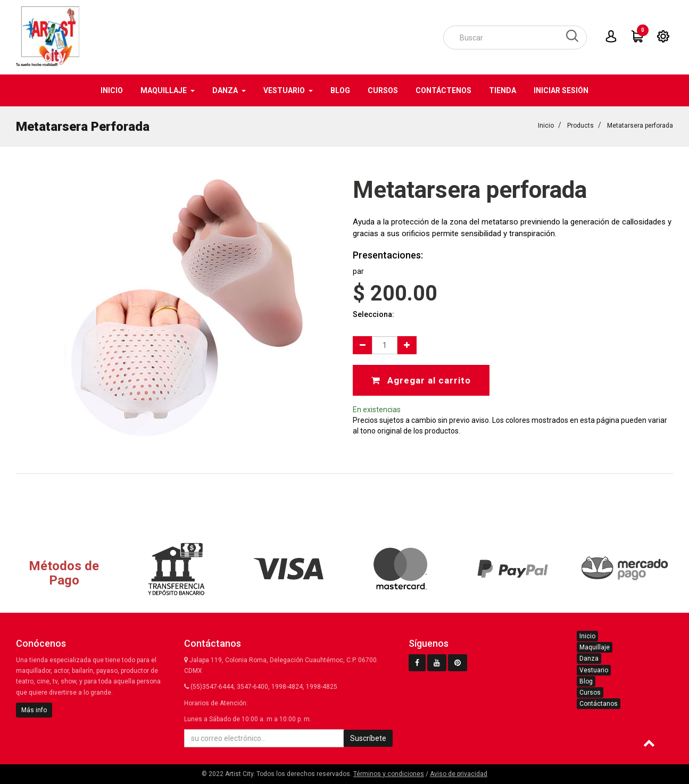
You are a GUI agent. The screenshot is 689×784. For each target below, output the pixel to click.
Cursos (590, 693)
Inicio (546, 126)
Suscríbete (368, 738)
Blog (586, 681)
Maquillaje (595, 647)
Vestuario (594, 670)
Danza (589, 658)
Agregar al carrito (421, 380)
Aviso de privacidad (459, 774)
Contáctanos (599, 704)
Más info (34, 710)
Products (580, 126)
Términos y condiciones (389, 774)
